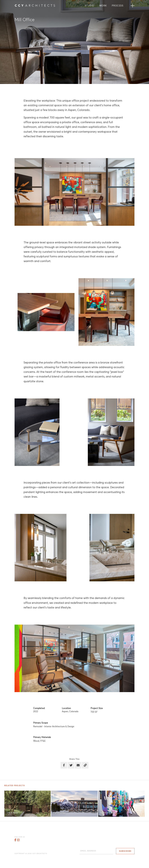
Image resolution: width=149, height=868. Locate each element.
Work (103, 6)
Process (118, 6)
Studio (90, 6)
